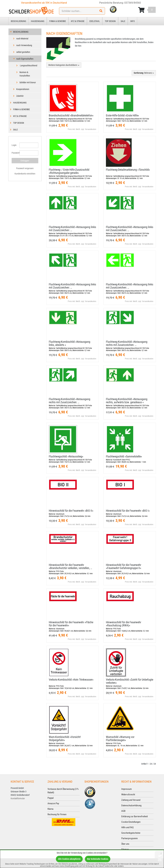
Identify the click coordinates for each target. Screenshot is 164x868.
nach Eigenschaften (25, 59)
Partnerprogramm (129, 838)
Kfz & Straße (78, 21)
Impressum (126, 789)
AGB (123, 811)
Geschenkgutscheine (131, 833)
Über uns (125, 844)
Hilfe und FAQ (127, 827)
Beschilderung (18, 21)
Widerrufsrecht (128, 795)
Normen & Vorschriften (25, 74)
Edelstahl (95, 21)
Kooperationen (23, 89)
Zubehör (20, 96)
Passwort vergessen (25, 168)
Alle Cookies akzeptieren (69, 859)
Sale (123, 21)
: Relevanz (144, 73)
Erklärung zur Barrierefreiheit (134, 816)
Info (132, 21)
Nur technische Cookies (98, 859)
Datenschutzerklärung (131, 805)
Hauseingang (38, 21)
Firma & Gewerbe (58, 21)
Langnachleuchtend (28, 66)
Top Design (110, 21)
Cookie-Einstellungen (131, 822)
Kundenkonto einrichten (25, 174)
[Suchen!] (101, 11)
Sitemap (125, 849)
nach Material (22, 39)
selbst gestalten (23, 52)
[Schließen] (161, 854)
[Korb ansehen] (147, 10)
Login (14, 145)
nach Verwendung (24, 45)
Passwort (14, 153)
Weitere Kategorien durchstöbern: (64, 65)
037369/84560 (133, 3)
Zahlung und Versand (131, 800)
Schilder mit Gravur (28, 82)
